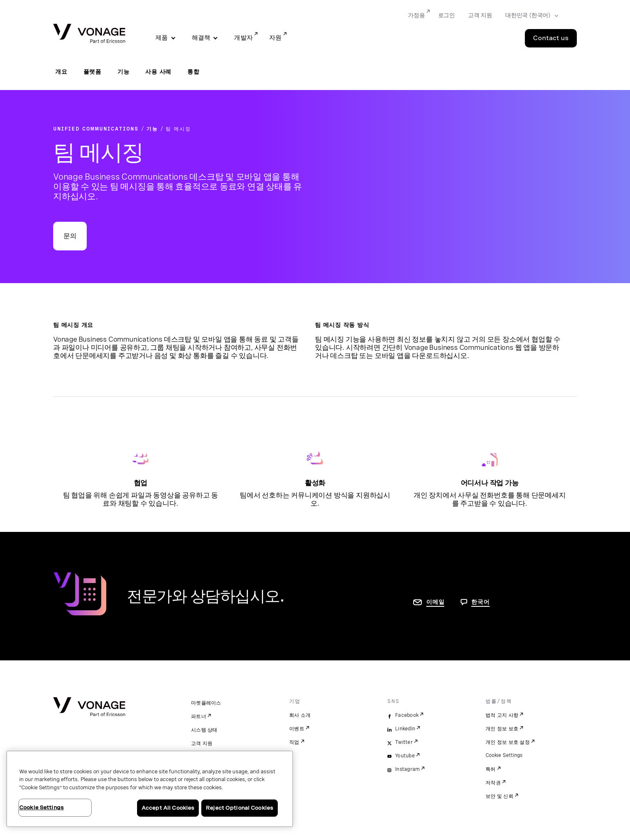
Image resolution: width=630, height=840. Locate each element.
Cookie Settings (505, 755)
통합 (193, 72)
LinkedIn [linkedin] (405, 729)
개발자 (243, 38)
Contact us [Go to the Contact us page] (551, 38)
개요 (61, 72)
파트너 (199, 716)
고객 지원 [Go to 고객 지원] (480, 15)
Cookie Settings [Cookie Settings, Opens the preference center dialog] (42, 807)
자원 (276, 38)
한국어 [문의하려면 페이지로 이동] (480, 602)
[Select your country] (529, 16)
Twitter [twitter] (404, 742)
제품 (162, 38)
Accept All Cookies (168, 808)
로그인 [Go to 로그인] (447, 15)
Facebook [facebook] (407, 715)
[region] (150, 789)
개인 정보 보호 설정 (508, 742)
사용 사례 (158, 72)
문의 (70, 236)
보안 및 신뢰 (500, 796)
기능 (124, 72)
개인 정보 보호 (502, 729)
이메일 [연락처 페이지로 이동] (435, 602)
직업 (294, 742)
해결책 (201, 38)
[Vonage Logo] (89, 34)
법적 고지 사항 (502, 715)
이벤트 (297, 729)
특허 (491, 769)
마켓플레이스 (206, 703)
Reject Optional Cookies (240, 808)
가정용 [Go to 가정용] (416, 15)
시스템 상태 (204, 730)
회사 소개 (300, 715)
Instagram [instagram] (407, 769)
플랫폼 (92, 72)
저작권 (493, 783)
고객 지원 (202, 743)
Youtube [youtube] (405, 756)
